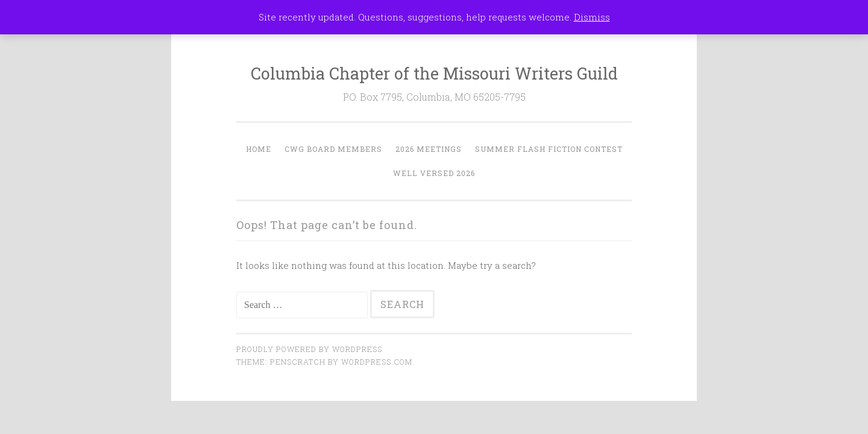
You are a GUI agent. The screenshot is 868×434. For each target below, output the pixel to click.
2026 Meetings (429, 149)
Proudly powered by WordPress (309, 349)
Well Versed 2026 (434, 173)
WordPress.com (377, 362)
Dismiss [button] (592, 17)
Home (259, 149)
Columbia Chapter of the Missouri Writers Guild (434, 73)
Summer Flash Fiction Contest (549, 149)
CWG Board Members (333, 149)
